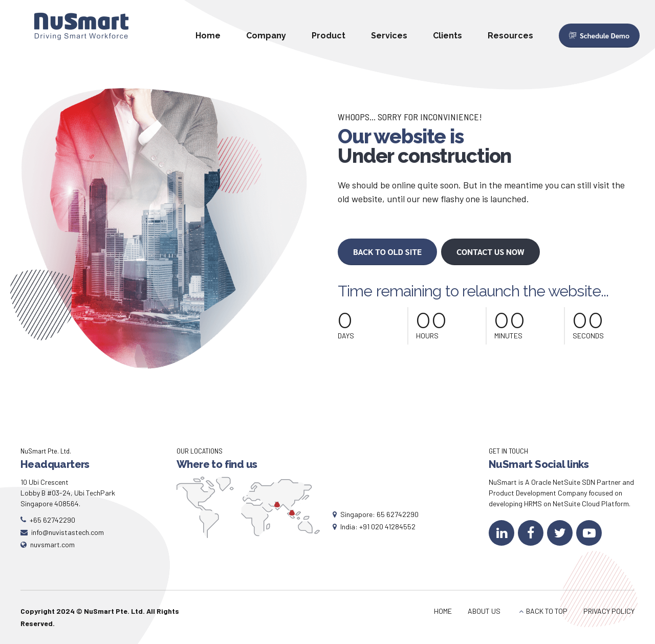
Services (389, 36)
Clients (447, 36)
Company (266, 36)
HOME (443, 611)
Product (329, 36)
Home (208, 36)
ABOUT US (484, 611)
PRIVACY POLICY (609, 611)
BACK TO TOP (547, 611)
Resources (510, 36)
